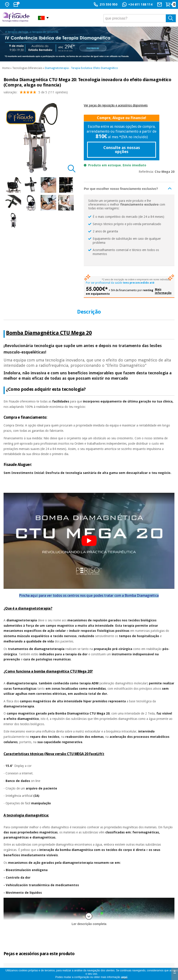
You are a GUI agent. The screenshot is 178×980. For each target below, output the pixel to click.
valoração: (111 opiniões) (36, 93)
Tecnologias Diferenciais (27, 68)
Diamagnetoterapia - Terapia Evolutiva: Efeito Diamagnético (81, 68)
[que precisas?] (140, 18)
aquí (124, 977)
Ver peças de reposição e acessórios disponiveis (116, 105)
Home (6, 68)
